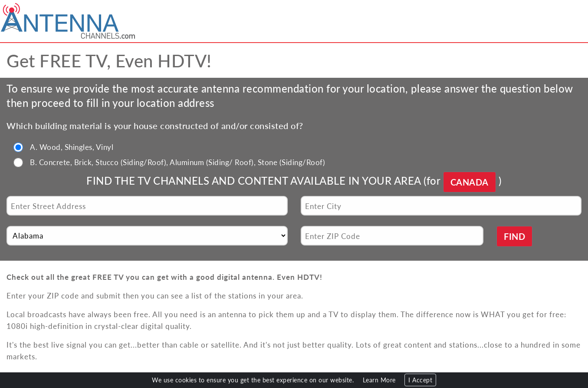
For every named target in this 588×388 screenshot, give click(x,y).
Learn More (379, 380)
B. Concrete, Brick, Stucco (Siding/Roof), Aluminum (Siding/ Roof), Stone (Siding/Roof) (177, 162)
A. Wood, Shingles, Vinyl (72, 147)
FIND (514, 236)
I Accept (420, 380)
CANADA (470, 182)
